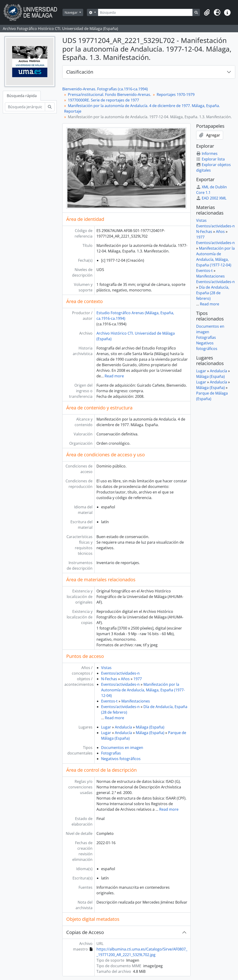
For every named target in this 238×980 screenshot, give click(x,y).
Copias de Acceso (85, 932)
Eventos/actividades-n (120, 673)
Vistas (106, 668)
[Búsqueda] (145, 12)
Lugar (106, 727)
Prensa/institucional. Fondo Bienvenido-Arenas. (109, 95)
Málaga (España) (150, 727)
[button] (207, 13)
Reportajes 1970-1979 (176, 95)
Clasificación (80, 72)
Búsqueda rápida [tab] (22, 96)
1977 (138, 679)
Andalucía (123, 727)
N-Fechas (109, 679)
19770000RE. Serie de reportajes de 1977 (103, 100)
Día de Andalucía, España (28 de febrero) (213, 293)
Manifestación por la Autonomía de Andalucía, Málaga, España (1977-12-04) (143, 690)
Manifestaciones (136, 701)
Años (125, 679)
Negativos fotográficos (121, 759)
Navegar (72, 12)
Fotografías (111, 753)
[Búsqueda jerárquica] (25, 107)
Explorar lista (210, 159)
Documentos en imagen (122, 748)
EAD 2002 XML (211, 198)
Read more (114, 376)
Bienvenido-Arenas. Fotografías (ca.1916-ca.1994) (105, 89)
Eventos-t (109, 701)
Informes (207, 154)
